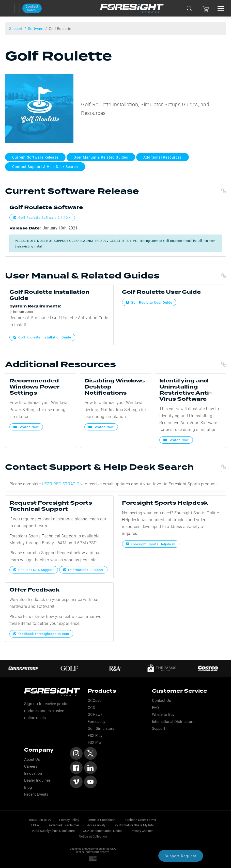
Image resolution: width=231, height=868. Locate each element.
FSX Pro (94, 742)
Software (36, 28)
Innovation (33, 773)
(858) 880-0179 (40, 820)
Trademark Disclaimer (63, 825)
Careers (31, 766)
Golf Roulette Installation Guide (42, 337)
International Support (83, 570)
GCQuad (95, 700)
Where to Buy (163, 714)
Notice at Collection (93, 836)
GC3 (91, 708)
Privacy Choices (142, 831)
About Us (32, 759)
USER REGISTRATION (62, 484)
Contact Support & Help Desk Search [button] (45, 167)
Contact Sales (32, 8)
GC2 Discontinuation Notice (103, 831)
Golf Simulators (101, 728)
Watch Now (26, 427)
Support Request (181, 856)
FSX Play (95, 735)
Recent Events (36, 794)
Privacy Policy (69, 820)
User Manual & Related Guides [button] (101, 157)
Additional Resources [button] (163, 157)
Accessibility (96, 825)
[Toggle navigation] (221, 8)
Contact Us (161, 700)
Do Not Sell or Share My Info (134, 825)
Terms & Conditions (101, 820)
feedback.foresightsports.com (41, 634)
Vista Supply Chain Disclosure (53, 831)
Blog (28, 787)
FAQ (155, 708)
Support (16, 28)
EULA (35, 825)
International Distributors (173, 722)
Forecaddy (96, 722)
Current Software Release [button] (35, 157)
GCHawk (95, 714)
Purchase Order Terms (140, 820)
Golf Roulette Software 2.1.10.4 (42, 218)
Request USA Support (34, 570)
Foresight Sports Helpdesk (151, 544)
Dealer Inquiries (37, 780)
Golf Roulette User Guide (149, 302)
